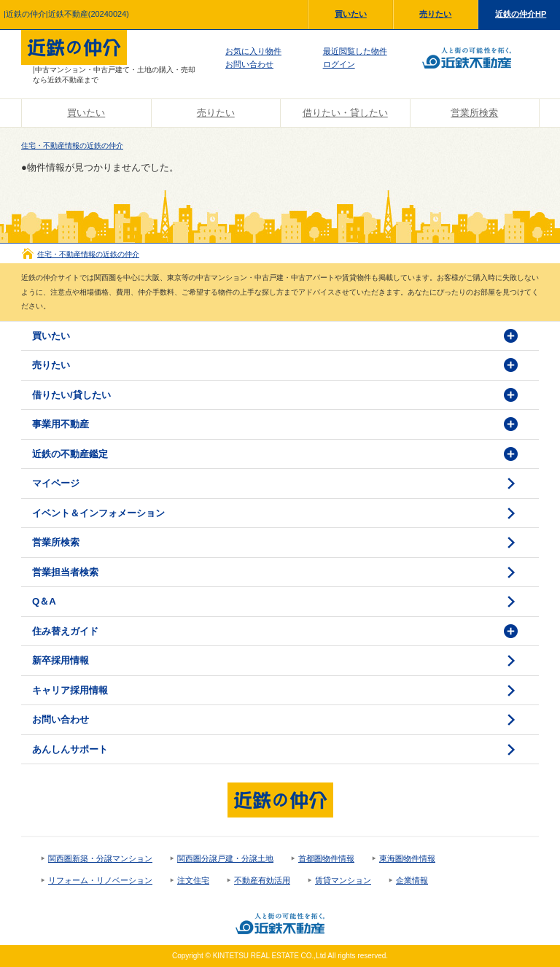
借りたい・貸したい (345, 113)
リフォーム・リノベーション (100, 880)
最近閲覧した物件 (355, 51)
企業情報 (412, 880)
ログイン (339, 64)
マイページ (56, 483)
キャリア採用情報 (70, 690)
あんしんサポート (70, 749)
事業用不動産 (61, 424)
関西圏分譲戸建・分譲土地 (225, 858)
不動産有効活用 (262, 880)
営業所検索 (474, 113)
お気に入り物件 (253, 51)
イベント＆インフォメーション (98, 513)
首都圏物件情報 (326, 858)
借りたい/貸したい (71, 395)
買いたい (351, 14)
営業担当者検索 (65, 572)
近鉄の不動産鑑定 (70, 454)
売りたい (435, 14)
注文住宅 (193, 880)
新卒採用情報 (61, 660)
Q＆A (44, 601)
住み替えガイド (65, 631)
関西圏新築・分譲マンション (100, 858)
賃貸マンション (343, 880)
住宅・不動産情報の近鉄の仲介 (72, 145)
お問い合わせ (249, 64)
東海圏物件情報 (407, 858)
